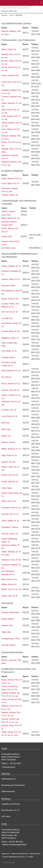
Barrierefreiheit (35, 854)
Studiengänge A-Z (9, 779)
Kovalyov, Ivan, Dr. (9, 410)
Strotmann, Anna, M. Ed (11, 560)
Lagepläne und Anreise (11, 804)
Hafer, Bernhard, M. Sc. (11, 371)
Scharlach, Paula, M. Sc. (12, 508)
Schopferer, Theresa (10, 527)
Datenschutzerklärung (20, 854)
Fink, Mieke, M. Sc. (9, 351)
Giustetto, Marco (8, 357)
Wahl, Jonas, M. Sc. (10, 579)
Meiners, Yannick (8, 442)
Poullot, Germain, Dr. (10, 482)
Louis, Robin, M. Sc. (10, 416)
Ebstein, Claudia (8, 211)
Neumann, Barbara (9, 222)
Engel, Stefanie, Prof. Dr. (12, 179)
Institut (11, 15)
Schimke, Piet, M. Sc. (10, 514)
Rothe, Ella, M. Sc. (9, 501)
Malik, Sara (6, 429)
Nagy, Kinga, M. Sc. (10, 455)
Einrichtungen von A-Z (10, 810)
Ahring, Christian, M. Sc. (11, 266)
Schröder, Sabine (9, 645)
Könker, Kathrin (8, 619)
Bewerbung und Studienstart (13, 785)
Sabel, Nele (6, 632)
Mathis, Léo (6, 436)
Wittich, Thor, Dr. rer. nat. (12, 589)
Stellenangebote (8, 791)
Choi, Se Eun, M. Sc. (10, 312)
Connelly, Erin (7, 318)
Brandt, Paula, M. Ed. (10, 299)
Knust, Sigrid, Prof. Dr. (11, 183)
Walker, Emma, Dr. (9, 584)
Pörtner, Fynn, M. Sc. (10, 475)
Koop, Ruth (6, 215)
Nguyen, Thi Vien (8, 462)
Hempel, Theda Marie (10, 612)
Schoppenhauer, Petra (11, 639)
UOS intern (6, 817)
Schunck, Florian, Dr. (10, 534)
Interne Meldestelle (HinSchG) (14, 857)
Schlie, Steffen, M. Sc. (10, 521)
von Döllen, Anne (8, 248)
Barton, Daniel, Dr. (9, 49)
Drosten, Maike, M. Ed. (11, 331)
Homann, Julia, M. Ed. (10, 390)
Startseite (4, 15)
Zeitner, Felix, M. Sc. (10, 596)
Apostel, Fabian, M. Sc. (11, 279)
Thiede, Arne (7, 237)
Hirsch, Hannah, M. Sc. (11, 384)
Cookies (30, 857)
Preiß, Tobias (7, 488)
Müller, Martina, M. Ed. (11, 218)
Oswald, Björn (7, 225)
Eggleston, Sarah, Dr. (10, 338)
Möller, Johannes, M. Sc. (12, 449)
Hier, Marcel (6, 377)
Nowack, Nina (7, 625)
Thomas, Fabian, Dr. (10, 195)
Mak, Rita (5, 423)
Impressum (5, 854)
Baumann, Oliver (8, 286)
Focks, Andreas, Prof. (10, 75)
